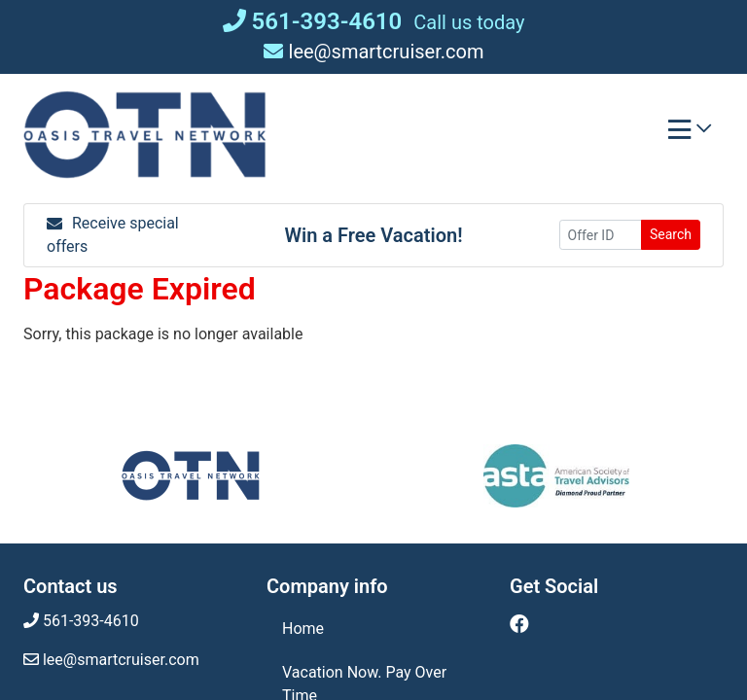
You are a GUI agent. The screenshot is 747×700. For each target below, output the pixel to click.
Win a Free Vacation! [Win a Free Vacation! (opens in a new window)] (373, 235)
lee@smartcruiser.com (374, 52)
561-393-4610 (313, 21)
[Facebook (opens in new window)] (519, 624)
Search (671, 234)
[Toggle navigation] (690, 134)
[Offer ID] (601, 235)
